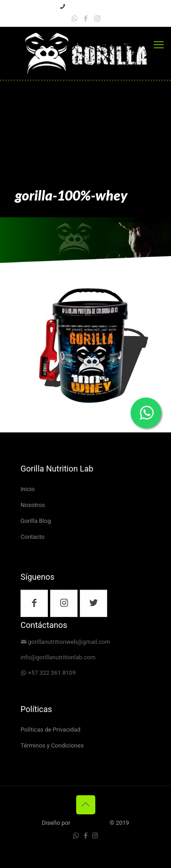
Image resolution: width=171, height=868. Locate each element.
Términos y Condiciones (52, 746)
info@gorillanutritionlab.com (58, 658)
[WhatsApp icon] (75, 19)
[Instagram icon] (97, 19)
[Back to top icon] (86, 805)
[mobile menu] (159, 45)
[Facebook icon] (86, 19)
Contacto (33, 537)
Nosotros (33, 505)
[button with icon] (34, 603)
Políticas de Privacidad (50, 730)
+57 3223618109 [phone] (89, 7)
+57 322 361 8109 (52, 673)
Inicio (28, 489)
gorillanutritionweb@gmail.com (69, 642)
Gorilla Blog (36, 521)
